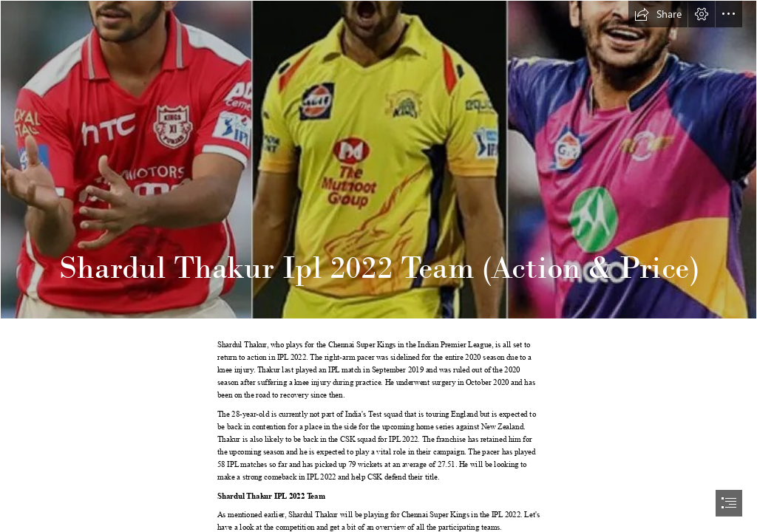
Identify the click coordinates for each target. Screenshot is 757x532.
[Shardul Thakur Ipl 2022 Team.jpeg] (378, 160)
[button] (658, 14)
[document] (378, 266)
